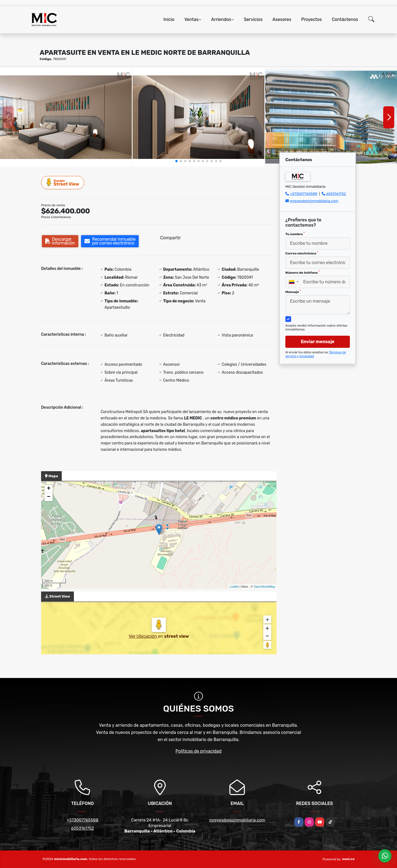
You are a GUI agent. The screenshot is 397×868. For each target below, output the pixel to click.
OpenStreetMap (264, 587)
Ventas (191, 19)
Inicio (169, 19)
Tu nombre (295, 234)
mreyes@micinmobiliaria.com (314, 201)
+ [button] (49, 489)
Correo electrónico (302, 253)
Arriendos (221, 19)
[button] (176, 161)
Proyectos (311, 19)
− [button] (49, 497)
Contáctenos (345, 19)
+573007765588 (304, 194)
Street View (63, 182)
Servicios (253, 19)
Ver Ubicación (143, 636)
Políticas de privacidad (199, 751)
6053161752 (336, 194)
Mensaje (293, 292)
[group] (66, 117)
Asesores (282, 19)
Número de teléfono (302, 272)
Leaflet (234, 587)
